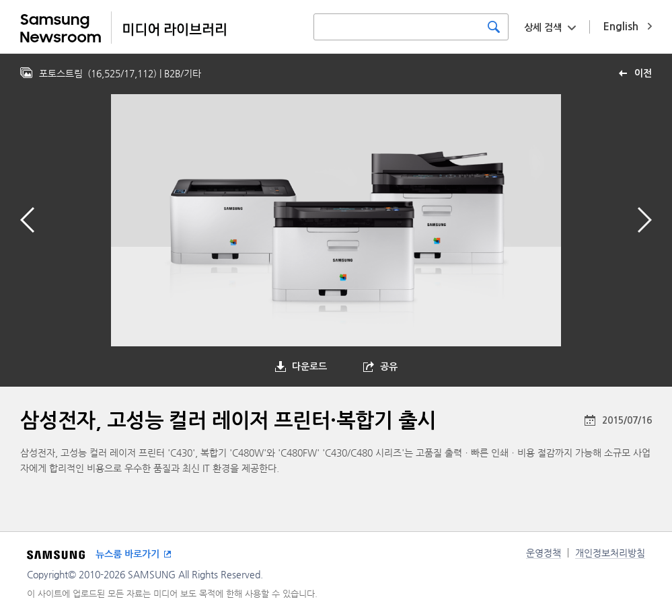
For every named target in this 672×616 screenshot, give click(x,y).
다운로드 (309, 367)
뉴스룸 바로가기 (127, 554)
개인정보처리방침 (610, 553)
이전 (643, 73)
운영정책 (544, 553)
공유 (389, 367)
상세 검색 (543, 28)
